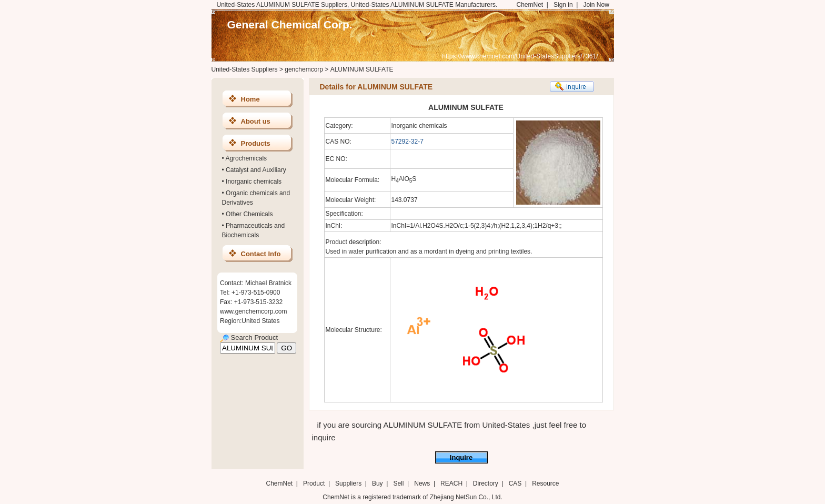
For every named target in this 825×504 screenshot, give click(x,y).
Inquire (461, 457)
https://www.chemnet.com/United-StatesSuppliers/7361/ (520, 56)
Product (315, 483)
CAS (515, 483)
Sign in (563, 5)
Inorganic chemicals (254, 182)
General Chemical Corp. (290, 24)
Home (250, 99)
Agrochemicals (246, 158)
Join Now (596, 5)
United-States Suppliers (245, 69)
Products (256, 143)
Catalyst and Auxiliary (256, 170)
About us (256, 121)
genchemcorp (304, 69)
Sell (398, 483)
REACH (451, 483)
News (422, 483)
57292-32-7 (408, 142)
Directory (486, 483)
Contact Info (261, 254)
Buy (378, 483)
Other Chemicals (249, 214)
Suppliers (348, 483)
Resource (545, 483)
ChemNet (530, 5)
